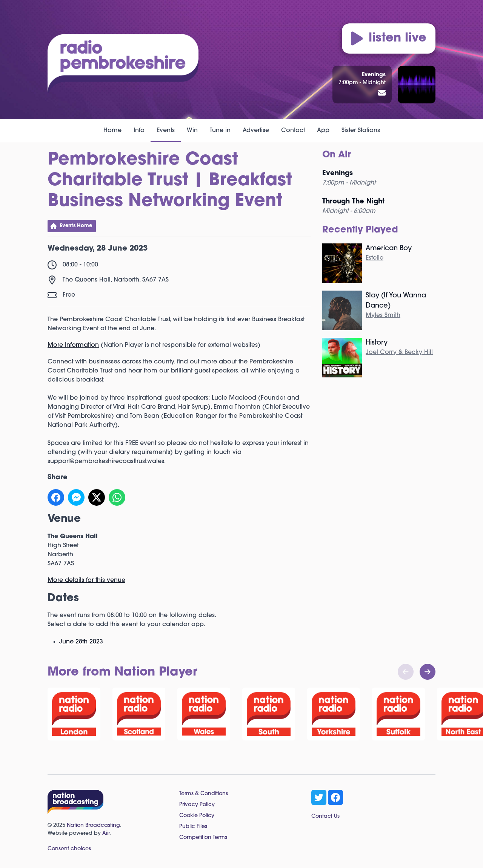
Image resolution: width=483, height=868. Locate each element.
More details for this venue (86, 580)
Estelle (375, 258)
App (323, 131)
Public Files (193, 827)
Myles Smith (383, 315)
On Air (337, 155)
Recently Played (360, 230)
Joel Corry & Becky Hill (399, 352)
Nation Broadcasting (93, 826)
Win (192, 131)
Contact (293, 131)
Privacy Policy (197, 805)
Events (166, 131)
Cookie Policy (197, 816)
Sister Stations (361, 131)
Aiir (106, 833)
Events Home (76, 226)
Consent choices (69, 849)
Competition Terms (203, 838)
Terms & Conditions (204, 794)
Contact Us (325, 816)
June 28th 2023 (81, 642)
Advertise (256, 131)
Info (139, 131)
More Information (73, 345)
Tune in (220, 131)
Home (112, 131)
